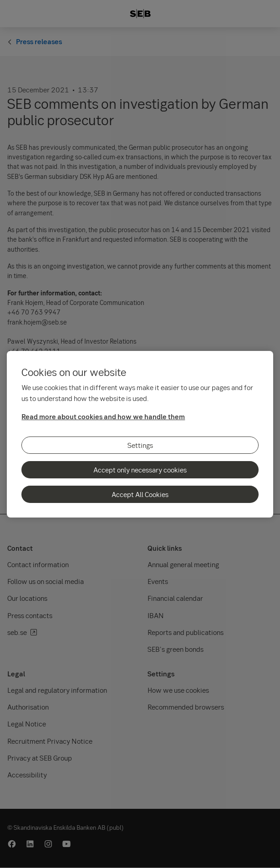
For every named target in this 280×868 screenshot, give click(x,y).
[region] (140, 434)
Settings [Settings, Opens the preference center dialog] (140, 445)
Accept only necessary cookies (140, 470)
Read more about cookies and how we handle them (103, 416)
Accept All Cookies (140, 494)
